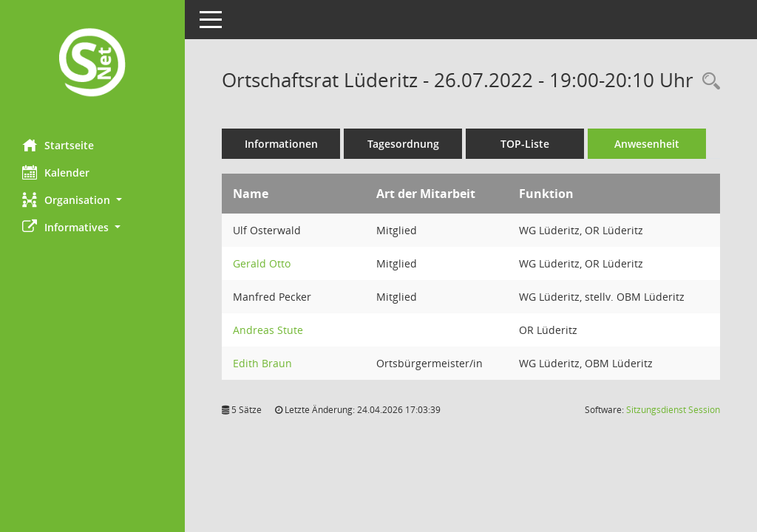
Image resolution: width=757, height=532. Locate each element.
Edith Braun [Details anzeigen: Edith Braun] (262, 363)
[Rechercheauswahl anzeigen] (707, 82)
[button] (92, 200)
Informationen (281, 144)
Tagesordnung (403, 144)
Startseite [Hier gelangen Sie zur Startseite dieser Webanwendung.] (58, 145)
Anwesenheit (647, 144)
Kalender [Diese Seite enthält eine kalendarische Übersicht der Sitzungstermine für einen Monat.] (56, 172)
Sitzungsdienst (673, 410)
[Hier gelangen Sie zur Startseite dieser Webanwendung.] (92, 64)
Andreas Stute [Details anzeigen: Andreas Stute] (268, 330)
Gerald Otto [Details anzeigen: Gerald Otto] (262, 263)
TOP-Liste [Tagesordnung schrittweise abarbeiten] (525, 144)
